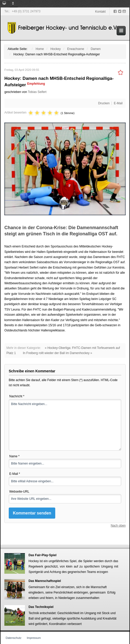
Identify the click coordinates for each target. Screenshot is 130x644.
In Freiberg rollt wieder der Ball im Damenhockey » (57, 353)
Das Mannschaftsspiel (45, 581)
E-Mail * (15, 474)
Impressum (34, 638)
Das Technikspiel (41, 607)
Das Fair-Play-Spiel (43, 555)
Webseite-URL (19, 492)
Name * (14, 456)
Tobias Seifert (37, 92)
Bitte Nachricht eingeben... (65, 425)
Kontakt (100, 12)
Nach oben (118, 526)
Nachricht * (17, 396)
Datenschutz (13, 638)
